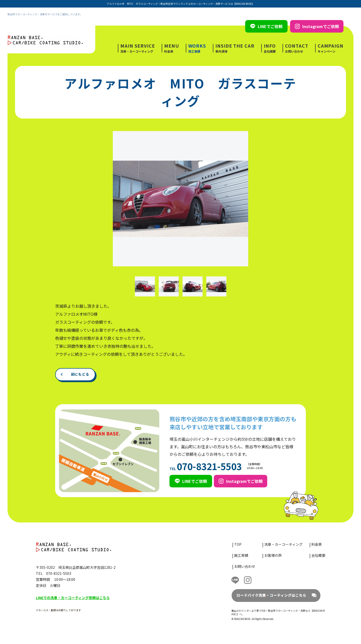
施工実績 (197, 48)
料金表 (172, 48)
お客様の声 (273, 555)
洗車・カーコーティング (138, 48)
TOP (238, 544)
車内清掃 (235, 48)
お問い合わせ (297, 48)
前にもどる (80, 374)
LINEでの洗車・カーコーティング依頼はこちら (73, 598)
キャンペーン (331, 48)
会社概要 (270, 48)
